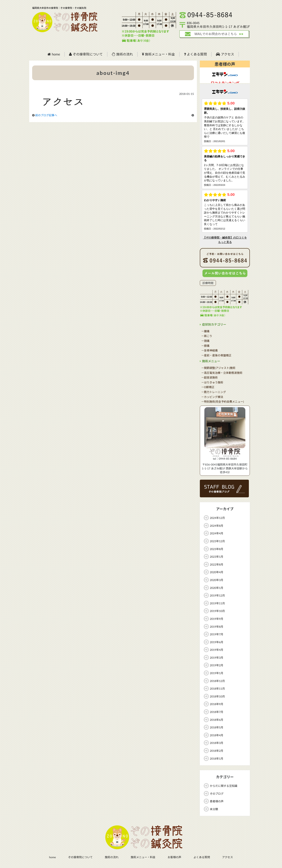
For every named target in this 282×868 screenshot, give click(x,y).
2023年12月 (217, 541)
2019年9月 (217, 619)
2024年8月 (217, 526)
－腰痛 (205, 331)
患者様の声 (217, 801)
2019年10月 (217, 611)
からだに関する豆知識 (224, 786)
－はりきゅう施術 (212, 382)
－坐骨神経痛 (209, 350)
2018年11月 (217, 689)
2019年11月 (217, 603)
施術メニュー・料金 (158, 54)
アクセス (225, 54)
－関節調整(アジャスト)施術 (218, 368)
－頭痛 (205, 341)
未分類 (214, 809)
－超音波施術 (209, 377)
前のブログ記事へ (46, 115)
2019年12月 (217, 595)
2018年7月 (217, 712)
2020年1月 (217, 588)
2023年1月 (217, 557)
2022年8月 (217, 564)
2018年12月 (217, 681)
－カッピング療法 (212, 397)
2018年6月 (217, 720)
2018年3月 (217, 743)
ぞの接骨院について (86, 54)
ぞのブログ (217, 794)
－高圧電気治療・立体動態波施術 (222, 373)
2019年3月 (217, 658)
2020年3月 (217, 580)
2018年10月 (217, 696)
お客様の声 (174, 857)
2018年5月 (217, 727)
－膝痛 (205, 346)
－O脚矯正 (208, 387)
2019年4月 (217, 650)
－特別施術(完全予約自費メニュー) (222, 402)
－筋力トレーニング (214, 392)
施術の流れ (122, 54)
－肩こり (207, 336)
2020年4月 (217, 572)
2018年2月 (217, 751)
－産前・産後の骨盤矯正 (216, 355)
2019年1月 (217, 673)
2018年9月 (217, 704)
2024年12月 (217, 518)
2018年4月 (217, 735)
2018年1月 (217, 759)
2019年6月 (217, 642)
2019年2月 (217, 665)
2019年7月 (217, 634)
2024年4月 (217, 533)
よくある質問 (195, 54)
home (54, 54)
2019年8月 (217, 627)
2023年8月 (217, 549)
